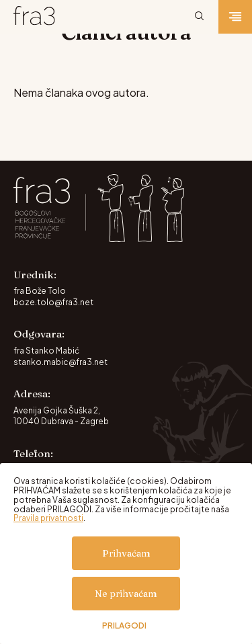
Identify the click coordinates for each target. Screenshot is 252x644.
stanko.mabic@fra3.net (60, 362)
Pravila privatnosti (48, 518)
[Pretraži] (200, 17)
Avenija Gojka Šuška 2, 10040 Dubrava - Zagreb (61, 416)
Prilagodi (124, 626)
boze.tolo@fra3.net (53, 302)
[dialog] (126, 554)
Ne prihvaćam (126, 594)
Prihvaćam (126, 553)
